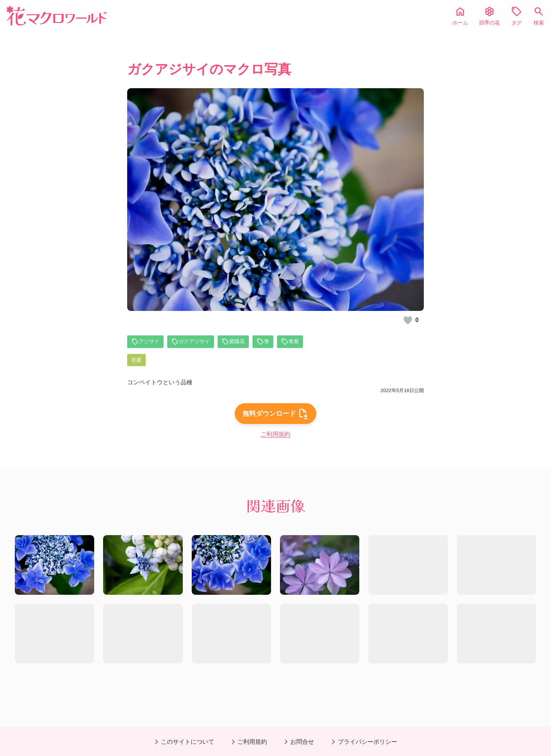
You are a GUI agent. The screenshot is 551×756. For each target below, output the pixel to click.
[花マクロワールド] (57, 16)
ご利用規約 (275, 444)
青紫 (301, 342)
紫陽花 (242, 342)
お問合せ (302, 742)
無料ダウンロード (275, 422)
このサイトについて (188, 742)
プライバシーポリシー (367, 742)
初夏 (137, 361)
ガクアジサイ (196, 342)
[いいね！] (408, 320)
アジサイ (147, 342)
